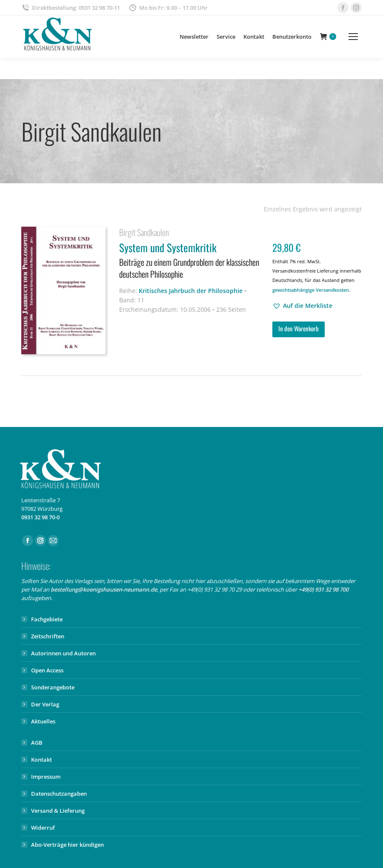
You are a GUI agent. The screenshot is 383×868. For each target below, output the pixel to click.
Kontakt (41, 760)
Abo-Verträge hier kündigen (67, 845)
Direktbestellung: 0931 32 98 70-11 (71, 8)
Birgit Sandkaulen (144, 232)
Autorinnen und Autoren (63, 653)
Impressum (46, 777)
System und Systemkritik (190, 261)
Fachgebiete (47, 619)
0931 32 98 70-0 (40, 517)
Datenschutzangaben (59, 794)
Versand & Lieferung (58, 811)
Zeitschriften (48, 636)
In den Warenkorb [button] (299, 328)
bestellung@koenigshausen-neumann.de (104, 589)
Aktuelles (43, 721)
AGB (37, 743)
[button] (302, 306)
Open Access (47, 670)
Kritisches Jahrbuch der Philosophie (191, 291)
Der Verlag (45, 704)
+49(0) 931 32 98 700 (323, 589)
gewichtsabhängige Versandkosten (311, 290)
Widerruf (43, 828)
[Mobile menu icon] (353, 37)
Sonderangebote (53, 687)
